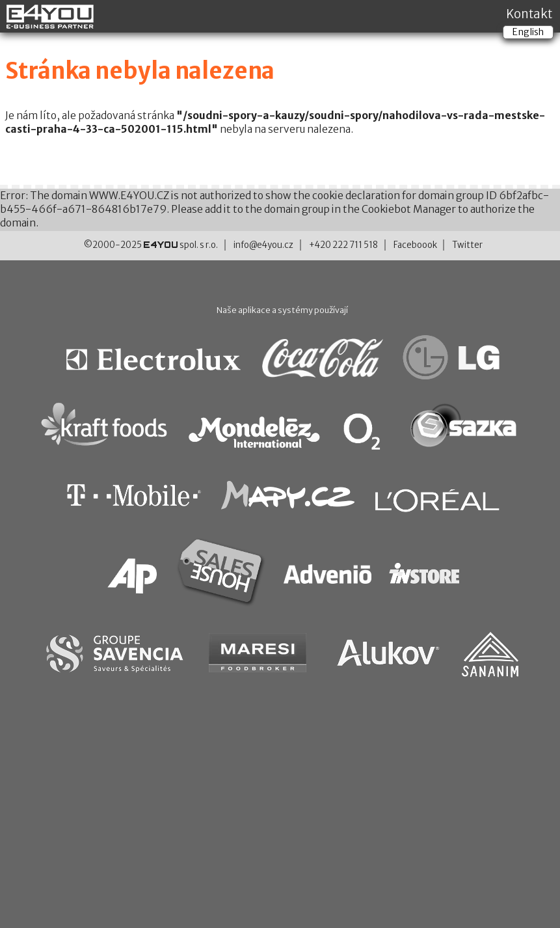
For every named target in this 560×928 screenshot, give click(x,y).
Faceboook (415, 245)
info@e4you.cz (263, 245)
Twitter (467, 245)
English (528, 32)
